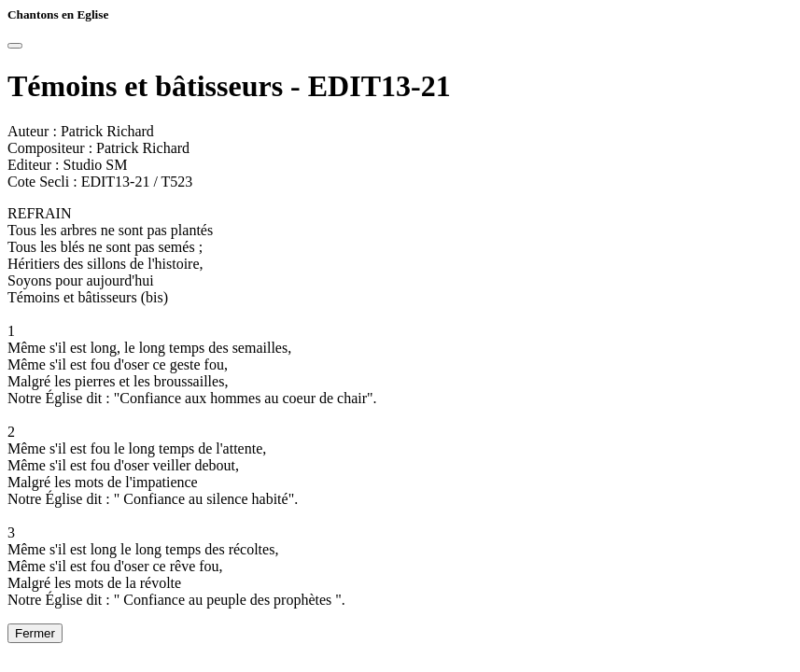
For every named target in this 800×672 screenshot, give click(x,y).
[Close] (15, 46)
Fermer (35, 633)
